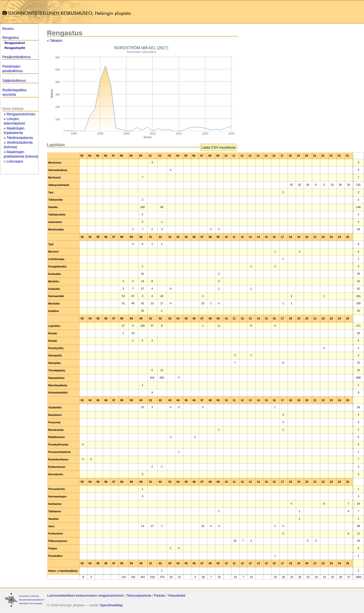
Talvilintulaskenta (20, 138)
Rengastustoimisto (21, 114)
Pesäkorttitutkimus (16, 57)
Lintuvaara (15, 161)
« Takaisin (55, 41)
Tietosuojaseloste (139, 595)
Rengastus (11, 38)
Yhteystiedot (177, 595)
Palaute (159, 595)
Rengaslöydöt (15, 48)
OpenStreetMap (111, 605)
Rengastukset (15, 43)
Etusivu (8, 29)
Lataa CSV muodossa (218, 147)
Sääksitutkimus (14, 81)
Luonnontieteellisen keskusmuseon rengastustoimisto (85, 595)
